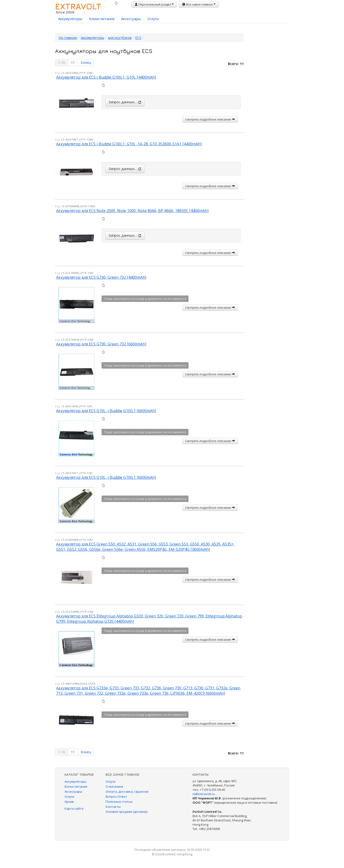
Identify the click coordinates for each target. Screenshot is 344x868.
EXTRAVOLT (78, 6)
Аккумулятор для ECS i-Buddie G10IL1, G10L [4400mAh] (106, 77)
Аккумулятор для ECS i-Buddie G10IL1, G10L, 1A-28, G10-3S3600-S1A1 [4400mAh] (129, 144)
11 (73, 63)
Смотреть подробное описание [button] (210, 119)
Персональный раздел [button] (154, 4)
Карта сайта (74, 808)
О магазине (114, 786)
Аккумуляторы (70, 19)
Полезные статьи (119, 802)
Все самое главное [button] (199, 4)
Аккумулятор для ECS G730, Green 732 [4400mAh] (101, 277)
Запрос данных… (125, 102)
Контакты (113, 807)
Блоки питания (102, 19)
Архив (69, 802)
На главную (68, 38)
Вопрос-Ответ (116, 797)
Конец (86, 63)
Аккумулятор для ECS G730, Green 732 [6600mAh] (101, 344)
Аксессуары (131, 19)
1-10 (62, 63)
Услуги (153, 19)
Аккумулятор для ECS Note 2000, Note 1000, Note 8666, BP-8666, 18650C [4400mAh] (132, 211)
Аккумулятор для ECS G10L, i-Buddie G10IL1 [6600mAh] (106, 411)
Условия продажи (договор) (126, 812)
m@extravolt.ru (204, 794)
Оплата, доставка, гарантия (127, 792)
